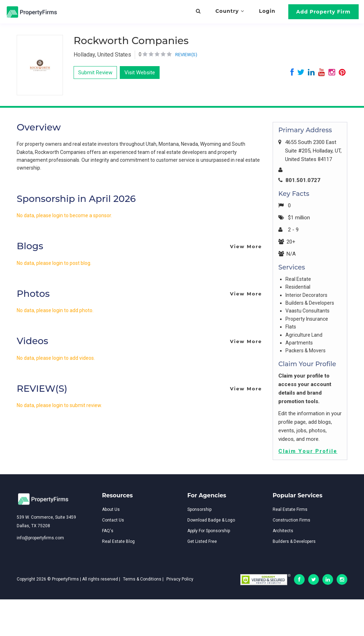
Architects (283, 531)
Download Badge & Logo (211, 520)
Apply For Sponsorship (209, 531)
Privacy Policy (180, 579)
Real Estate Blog (118, 541)
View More (246, 246)
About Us (111, 509)
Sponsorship (199, 509)
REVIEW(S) (186, 55)
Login (267, 11)
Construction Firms (291, 520)
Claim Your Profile (308, 451)
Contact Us (113, 520)
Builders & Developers (294, 541)
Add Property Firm (323, 12)
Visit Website (140, 73)
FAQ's (108, 531)
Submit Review (95, 73)
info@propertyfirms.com (40, 538)
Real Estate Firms (290, 509)
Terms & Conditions (142, 579)
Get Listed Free (202, 541)
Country (230, 11)
